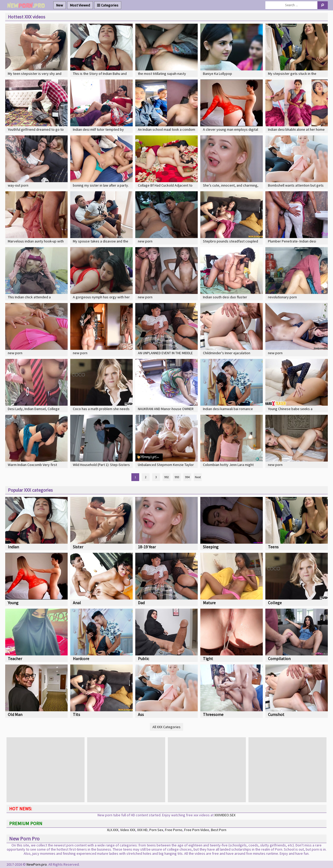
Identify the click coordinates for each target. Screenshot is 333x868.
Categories (108, 5)
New (60, 5)
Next (198, 477)
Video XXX (128, 830)
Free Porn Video (197, 830)
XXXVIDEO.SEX (225, 815)
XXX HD (142, 830)
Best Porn (219, 830)
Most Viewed (80, 5)
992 (166, 477)
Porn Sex (156, 830)
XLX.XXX (113, 830)
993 (177, 477)
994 (187, 477)
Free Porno (174, 830)
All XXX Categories (166, 727)
